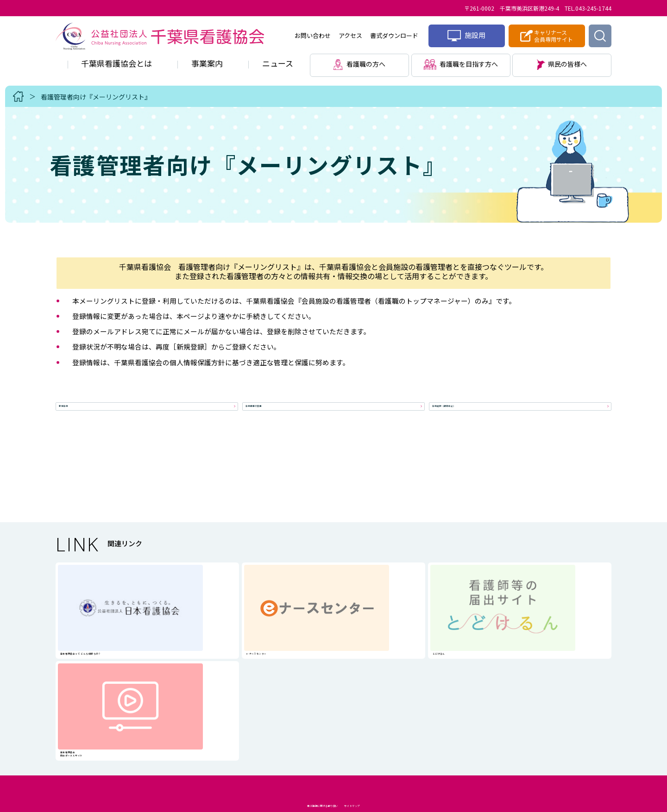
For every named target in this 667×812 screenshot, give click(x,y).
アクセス (350, 35)
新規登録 (77, 413)
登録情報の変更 (273, 413)
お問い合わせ (313, 35)
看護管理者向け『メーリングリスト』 (96, 97)
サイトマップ (390, 727)
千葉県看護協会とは (116, 63)
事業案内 (207, 63)
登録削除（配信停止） (470, 413)
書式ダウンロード (394, 35)
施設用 (466, 36)
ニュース (278, 63)
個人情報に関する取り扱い (301, 727)
